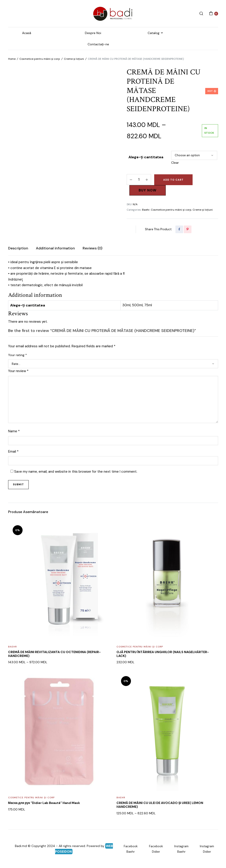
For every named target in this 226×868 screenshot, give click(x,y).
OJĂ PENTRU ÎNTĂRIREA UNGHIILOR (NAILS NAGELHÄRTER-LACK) (163, 654)
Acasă (27, 33)
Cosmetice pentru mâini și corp (40, 59)
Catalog (154, 33)
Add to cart (173, 180)
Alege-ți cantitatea (146, 157)
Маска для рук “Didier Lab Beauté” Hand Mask (44, 803)
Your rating (17, 355)
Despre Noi (93, 33)
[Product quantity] (139, 180)
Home (12, 59)
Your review (18, 371)
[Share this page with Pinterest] (188, 229)
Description (18, 248)
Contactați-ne (98, 44)
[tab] (18, 248)
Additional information (55, 248)
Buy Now (148, 190)
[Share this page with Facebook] (179, 229)
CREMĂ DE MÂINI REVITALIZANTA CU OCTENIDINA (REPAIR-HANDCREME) (54, 654)
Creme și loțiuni (74, 59)
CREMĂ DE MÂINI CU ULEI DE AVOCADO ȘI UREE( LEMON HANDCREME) (160, 805)
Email (13, 451)
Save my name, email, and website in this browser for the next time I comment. (76, 472)
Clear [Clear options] (175, 163)
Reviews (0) (92, 248)
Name (14, 431)
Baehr (146, 210)
